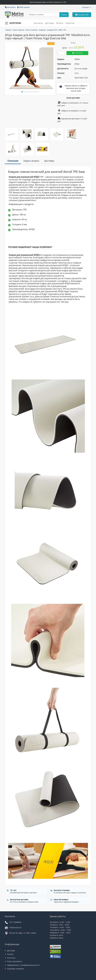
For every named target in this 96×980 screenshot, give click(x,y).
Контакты (10, 7)
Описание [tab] (13, 161)
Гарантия (70, 23)
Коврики (42, 30)
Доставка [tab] (49, 161)
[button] (87, 7)
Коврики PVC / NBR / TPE (57, 30)
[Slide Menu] (14, 23)
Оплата (60, 23)
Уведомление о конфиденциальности (23, 965)
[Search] (64, 15)
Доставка (50, 23)
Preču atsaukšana (14, 961)
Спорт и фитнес (18, 30)
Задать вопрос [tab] (31, 161)
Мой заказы (23, 7)
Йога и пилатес (32, 30)
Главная (8, 30)
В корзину (77, 53)
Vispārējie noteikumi (16, 969)
